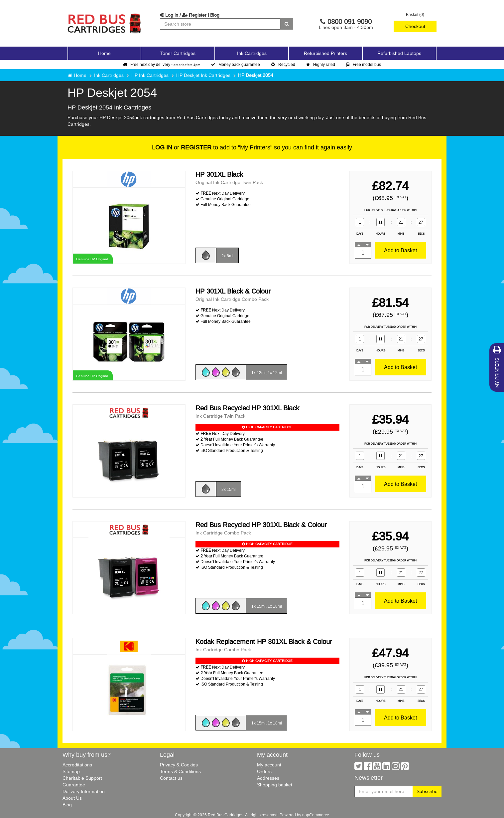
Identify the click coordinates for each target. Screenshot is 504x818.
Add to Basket (400, 250)
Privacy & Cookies (179, 765)
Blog (215, 15)
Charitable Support (82, 778)
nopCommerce (316, 815)
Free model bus (364, 64)
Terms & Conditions (180, 771)
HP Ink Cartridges (150, 75)
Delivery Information (84, 791)
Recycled (283, 64)
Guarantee (74, 785)
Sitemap (71, 771)
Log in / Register (183, 15)
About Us (72, 798)
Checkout (415, 26)
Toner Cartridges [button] (178, 53)
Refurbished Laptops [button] (399, 53)
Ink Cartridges (109, 75)
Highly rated (321, 64)
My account (269, 765)
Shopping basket (275, 785)
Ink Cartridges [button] (252, 53)
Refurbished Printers (325, 53)
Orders (264, 771)
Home (104, 53)
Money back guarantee (236, 64)
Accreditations (77, 765)
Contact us (171, 778)
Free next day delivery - (162, 64)
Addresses (268, 778)
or (182, 147)
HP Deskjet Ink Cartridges (203, 75)
